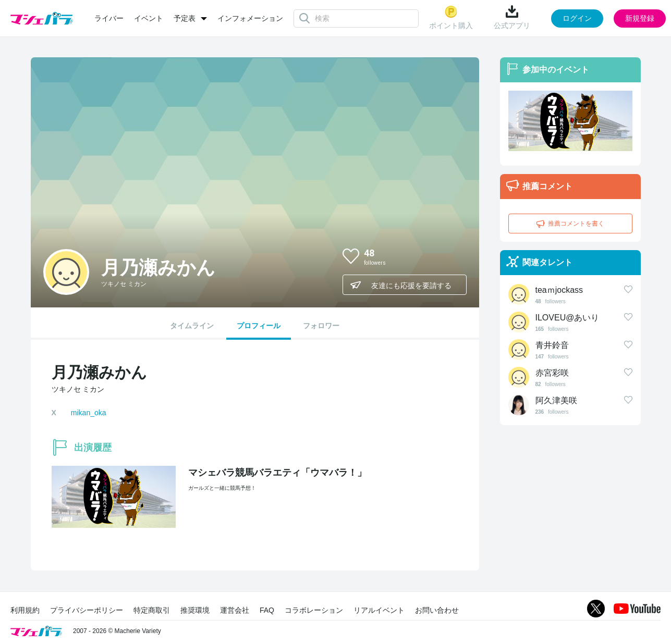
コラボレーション (314, 610)
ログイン (577, 18)
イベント (149, 18)
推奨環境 (195, 610)
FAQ (267, 610)
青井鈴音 (552, 345)
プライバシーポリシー (87, 610)
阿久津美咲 (556, 400)
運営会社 (235, 610)
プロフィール (259, 326)
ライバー (109, 18)
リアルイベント (379, 610)
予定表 (185, 18)
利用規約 (25, 610)
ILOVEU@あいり (568, 318)
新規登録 (640, 18)
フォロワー (321, 326)
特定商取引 (152, 610)
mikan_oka (89, 413)
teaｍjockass (559, 290)
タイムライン (192, 326)
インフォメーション (250, 18)
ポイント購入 (451, 17)
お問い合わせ (437, 610)
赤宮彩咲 (552, 373)
